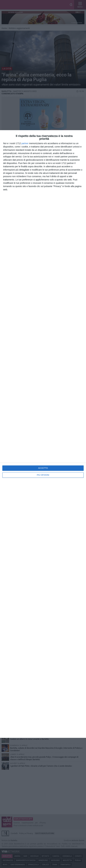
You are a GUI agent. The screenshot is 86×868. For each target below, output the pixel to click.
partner (25, 143)
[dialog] (43, 434)
